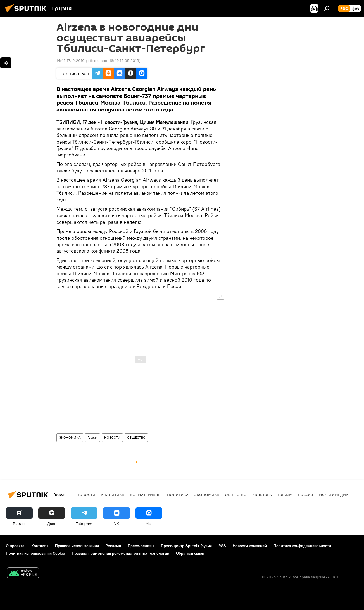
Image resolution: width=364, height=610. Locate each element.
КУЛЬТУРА (262, 495)
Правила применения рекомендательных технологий (121, 553)
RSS (222, 546)
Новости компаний (250, 546)
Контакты (40, 546)
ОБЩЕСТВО (136, 437)
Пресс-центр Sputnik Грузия (186, 546)
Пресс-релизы (141, 546)
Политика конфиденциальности (302, 546)
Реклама (113, 546)
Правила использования (77, 546)
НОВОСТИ (112, 437)
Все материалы (146, 495)
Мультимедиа (334, 495)
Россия (306, 495)
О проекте (15, 546)
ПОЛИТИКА (178, 495)
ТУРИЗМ (285, 495)
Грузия (92, 437)
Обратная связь (190, 553)
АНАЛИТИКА (113, 495)
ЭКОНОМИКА (70, 437)
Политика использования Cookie (35, 553)
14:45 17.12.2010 (71, 61)
